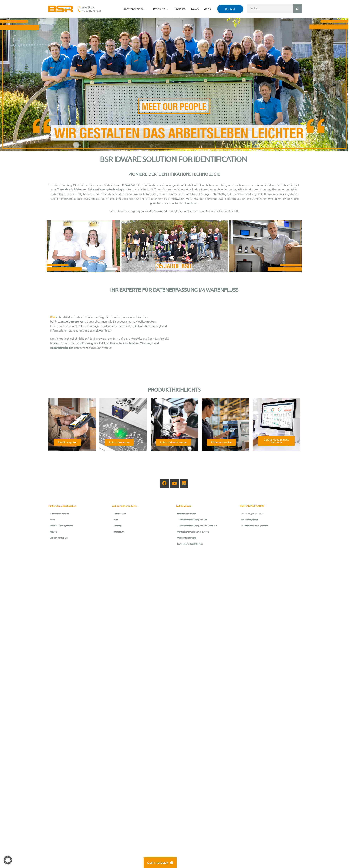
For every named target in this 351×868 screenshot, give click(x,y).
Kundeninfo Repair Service (190, 544)
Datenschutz (120, 514)
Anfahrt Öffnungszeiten (61, 526)
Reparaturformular (186, 514)
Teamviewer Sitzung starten (255, 526)
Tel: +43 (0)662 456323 (252, 514)
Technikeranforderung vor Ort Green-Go (197, 526)
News (52, 520)
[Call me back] (160, 863)
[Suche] (297, 9)
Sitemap (117, 526)
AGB (116, 520)
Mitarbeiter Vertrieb (60, 514)
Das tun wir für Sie (59, 538)
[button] (8, 860)
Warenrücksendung (187, 538)
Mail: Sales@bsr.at (250, 520)
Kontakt (54, 532)
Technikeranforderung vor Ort (192, 520)
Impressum (119, 532)
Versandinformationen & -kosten (193, 532)
